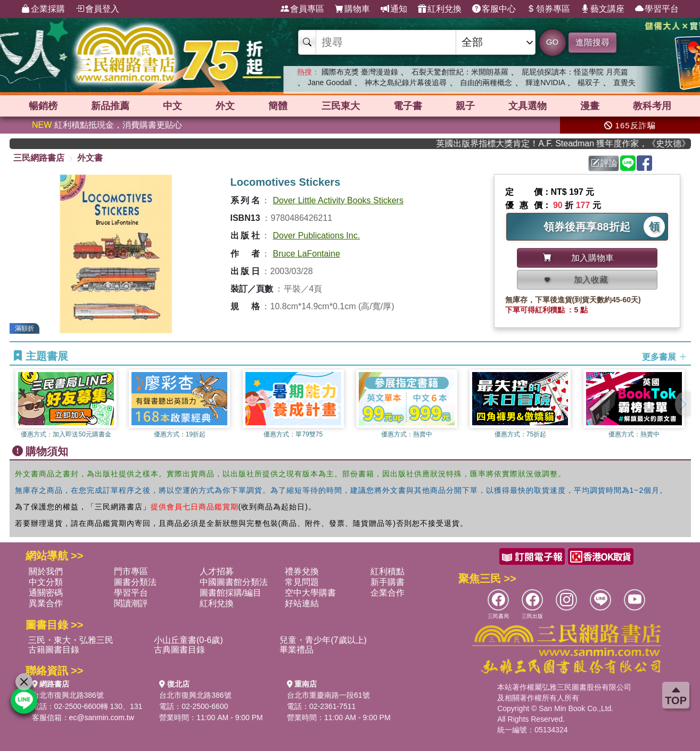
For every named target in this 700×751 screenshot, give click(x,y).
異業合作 (46, 603)
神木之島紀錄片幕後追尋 (406, 82)
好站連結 (302, 603)
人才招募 (217, 571)
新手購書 (388, 582)
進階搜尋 (592, 42)
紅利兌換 (440, 9)
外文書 (90, 158)
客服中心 (494, 9)
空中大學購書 (310, 593)
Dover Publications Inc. (317, 236)
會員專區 (302, 9)
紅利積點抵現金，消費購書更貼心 (107, 125)
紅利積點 (388, 571)
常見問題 (302, 582)
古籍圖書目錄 (54, 650)
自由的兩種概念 (486, 82)
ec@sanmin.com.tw (102, 717)
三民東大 (341, 106)
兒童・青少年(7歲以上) (323, 640)
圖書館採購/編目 (230, 593)
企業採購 (43, 9)
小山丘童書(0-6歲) (188, 640)
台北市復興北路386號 (68, 695)
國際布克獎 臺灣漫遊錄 (360, 72)
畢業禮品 (297, 650)
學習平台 (657, 9)
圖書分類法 (135, 582)
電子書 (408, 106)
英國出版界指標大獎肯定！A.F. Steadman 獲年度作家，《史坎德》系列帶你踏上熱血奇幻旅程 (573, 143)
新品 (110, 106)
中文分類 (46, 582)
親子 (465, 106)
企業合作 (388, 593)
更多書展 (664, 356)
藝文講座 (603, 9)
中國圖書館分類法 (234, 582)
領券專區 (548, 9)
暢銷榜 (43, 106)
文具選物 (528, 106)
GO (552, 42)
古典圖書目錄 (179, 650)
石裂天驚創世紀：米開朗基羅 (460, 72)
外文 (225, 106)
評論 (604, 163)
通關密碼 (46, 593)
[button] (683, 404)
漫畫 (590, 106)
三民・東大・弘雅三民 (71, 640)
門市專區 (131, 571)
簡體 (278, 106)
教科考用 (652, 106)
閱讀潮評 (131, 603)
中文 (172, 106)
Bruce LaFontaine (307, 254)
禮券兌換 (302, 571)
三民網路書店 (39, 158)
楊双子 (589, 82)
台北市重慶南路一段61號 (328, 695)
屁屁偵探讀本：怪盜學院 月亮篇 (575, 72)
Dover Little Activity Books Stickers (338, 200)
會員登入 (97, 9)
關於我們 (46, 571)
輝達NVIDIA (546, 82)
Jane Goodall (330, 82)
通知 (394, 9)
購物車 (352, 9)
